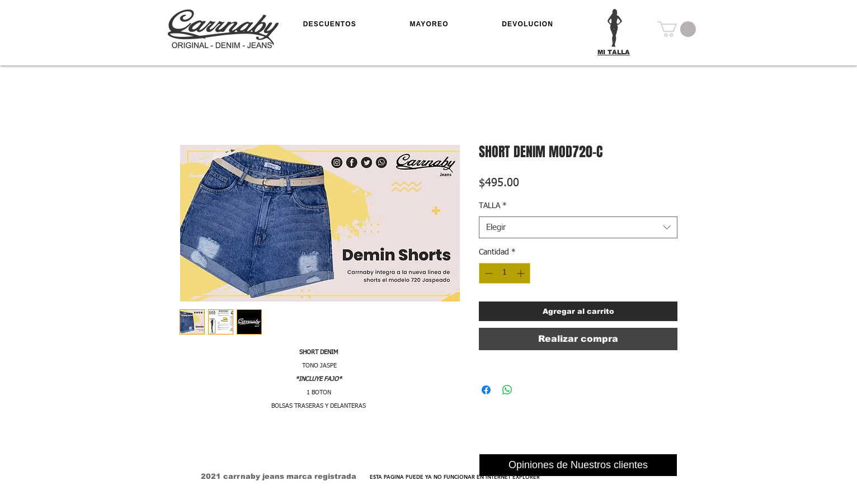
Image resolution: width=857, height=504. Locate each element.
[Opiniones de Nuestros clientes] (578, 465)
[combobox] (578, 227)
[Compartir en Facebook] (486, 390)
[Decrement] (488, 273)
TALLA (493, 206)
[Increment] (522, 273)
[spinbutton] (505, 273)
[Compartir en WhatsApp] (507, 390)
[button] (677, 29)
